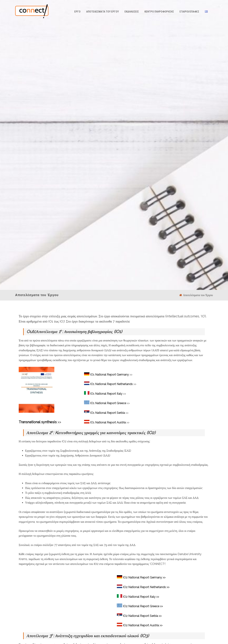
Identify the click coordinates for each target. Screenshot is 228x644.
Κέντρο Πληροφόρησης (159, 12)
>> (114, 375)
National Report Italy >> (144, 597)
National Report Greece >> (146, 606)
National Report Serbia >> (145, 616)
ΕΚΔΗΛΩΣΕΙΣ (132, 12)
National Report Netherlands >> (149, 587)
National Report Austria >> (145, 625)
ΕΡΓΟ (77, 12)
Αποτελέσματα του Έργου (103, 12)
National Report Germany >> (147, 577)
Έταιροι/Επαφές (189, 12)
